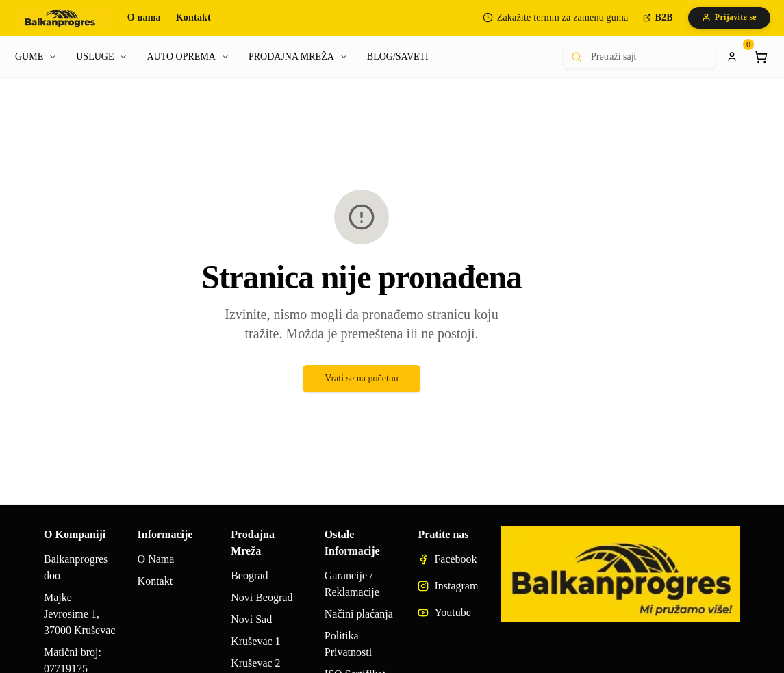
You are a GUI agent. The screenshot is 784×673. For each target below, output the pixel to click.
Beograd (249, 575)
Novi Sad (251, 619)
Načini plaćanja (359, 614)
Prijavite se (729, 17)
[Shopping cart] (761, 57)
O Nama (156, 559)
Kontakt (193, 17)
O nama (144, 17)
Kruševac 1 (255, 641)
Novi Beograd (262, 597)
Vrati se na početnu (362, 378)
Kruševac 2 (255, 663)
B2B (658, 17)
